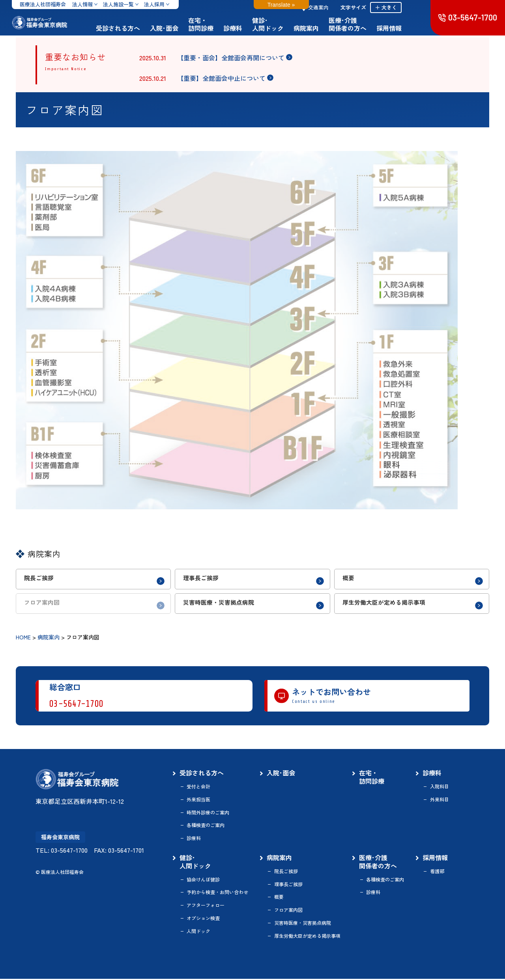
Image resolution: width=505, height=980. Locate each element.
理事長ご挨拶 (288, 885)
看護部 (437, 872)
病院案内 (320, 28)
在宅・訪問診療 (215, 24)
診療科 (247, 28)
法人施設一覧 (118, 4)
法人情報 (82, 4)
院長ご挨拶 (286, 872)
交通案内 (329, 7)
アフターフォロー (206, 907)
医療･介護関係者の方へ (361, 24)
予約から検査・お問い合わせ (217, 894)
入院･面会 (178, 28)
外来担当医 (198, 801)
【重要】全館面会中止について (221, 78)
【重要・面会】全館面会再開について (231, 58)
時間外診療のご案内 (208, 814)
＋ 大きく (400, 7)
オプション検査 (203, 919)
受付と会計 (198, 788)
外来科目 (440, 801)
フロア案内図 (288, 911)
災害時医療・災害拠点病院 (303, 924)
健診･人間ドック (282, 24)
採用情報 (403, 28)
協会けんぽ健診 (203, 881)
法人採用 (154, 4)
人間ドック (198, 932)
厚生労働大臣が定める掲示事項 (307, 937)
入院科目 (440, 788)
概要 (279, 898)
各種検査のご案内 (206, 827)
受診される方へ (132, 28)
